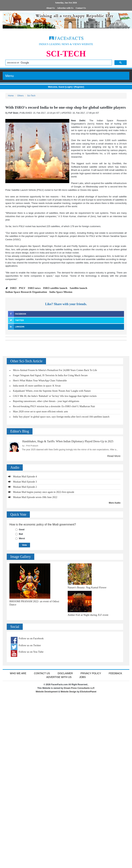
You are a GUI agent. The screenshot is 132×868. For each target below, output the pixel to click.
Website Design (68, 692)
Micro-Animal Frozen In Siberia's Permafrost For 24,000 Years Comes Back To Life (55, 370)
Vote (24, 545)
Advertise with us (59, 677)
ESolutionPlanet (88, 692)
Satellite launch (78, 288)
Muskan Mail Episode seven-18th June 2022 (35, 497)
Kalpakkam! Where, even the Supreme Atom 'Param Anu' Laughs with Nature (52, 391)
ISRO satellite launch (55, 288)
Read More (114, 456)
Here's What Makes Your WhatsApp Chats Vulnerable (40, 381)
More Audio (115, 503)
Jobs (83, 677)
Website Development (47, 692)
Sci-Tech (31, 96)
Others (20, 96)
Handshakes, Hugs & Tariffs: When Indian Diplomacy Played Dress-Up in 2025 (68, 441)
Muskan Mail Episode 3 (25, 482)
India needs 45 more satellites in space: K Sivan (37, 386)
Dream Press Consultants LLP (79, 688)
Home (11, 96)
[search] (58, 63)
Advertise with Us (65, 8)
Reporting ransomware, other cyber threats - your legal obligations (46, 401)
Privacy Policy (91, 673)
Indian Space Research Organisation (26, 292)
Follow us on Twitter (30, 645)
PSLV (22, 288)
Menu (10, 76)
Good (22, 530)
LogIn (69, 87)
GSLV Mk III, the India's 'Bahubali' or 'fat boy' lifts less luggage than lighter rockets (55, 396)
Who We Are (18, 673)
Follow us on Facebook (31, 638)
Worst (22, 538)
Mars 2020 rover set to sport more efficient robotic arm (40, 412)
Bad (21, 534)
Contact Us (81, 8)
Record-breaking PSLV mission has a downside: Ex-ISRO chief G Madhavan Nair (54, 406)
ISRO (13, 288)
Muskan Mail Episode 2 (25, 487)
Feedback (115, 673)
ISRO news (34, 288)
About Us (50, 8)
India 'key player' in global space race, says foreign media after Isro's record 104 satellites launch (61, 417)
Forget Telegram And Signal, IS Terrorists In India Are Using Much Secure (50, 375)
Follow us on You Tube (31, 652)
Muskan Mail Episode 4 (25, 477)
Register (79, 87)
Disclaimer (65, 673)
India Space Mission (61, 292)
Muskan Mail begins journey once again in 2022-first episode (44, 492)
